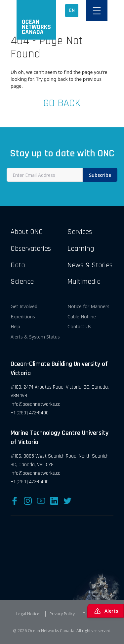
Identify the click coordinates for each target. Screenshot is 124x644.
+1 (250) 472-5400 (30, 413)
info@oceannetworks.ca (36, 404)
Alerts (106, 611)
